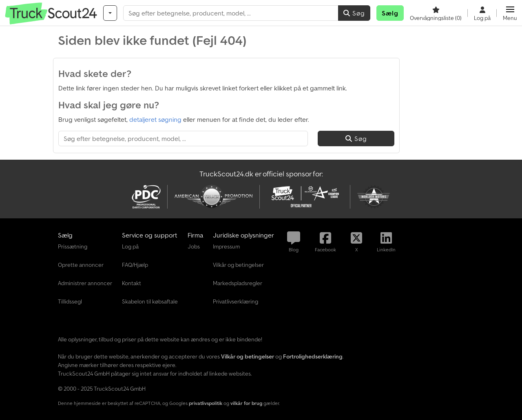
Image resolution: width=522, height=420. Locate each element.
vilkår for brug (246, 403)
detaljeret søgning (155, 119)
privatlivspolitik (206, 403)
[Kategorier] (110, 13)
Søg (354, 13)
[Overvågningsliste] (436, 13)
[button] (510, 13)
